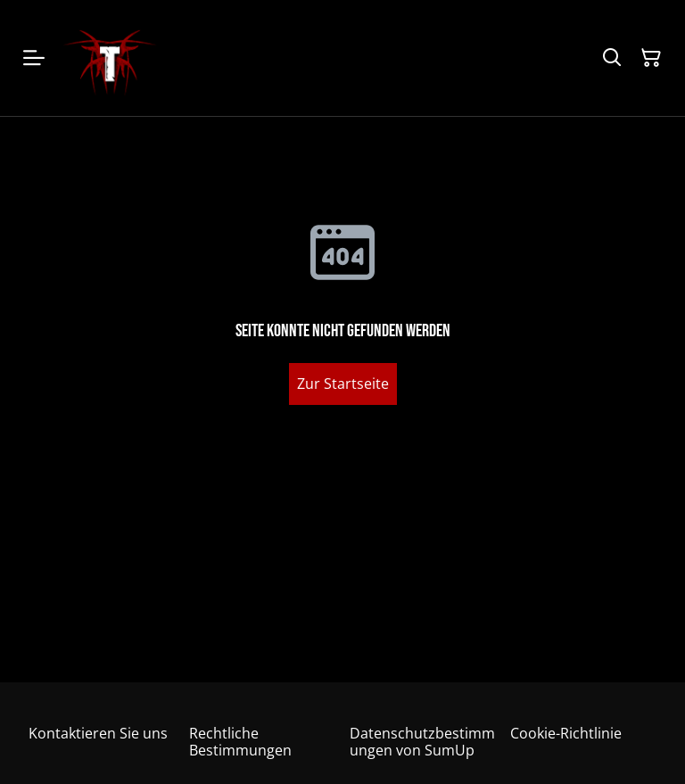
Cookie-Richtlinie (566, 733)
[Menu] (34, 58)
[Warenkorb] (651, 58)
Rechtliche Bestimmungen (240, 742)
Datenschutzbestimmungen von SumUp (422, 742)
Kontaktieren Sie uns (98, 733)
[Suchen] (612, 58)
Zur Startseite (343, 384)
